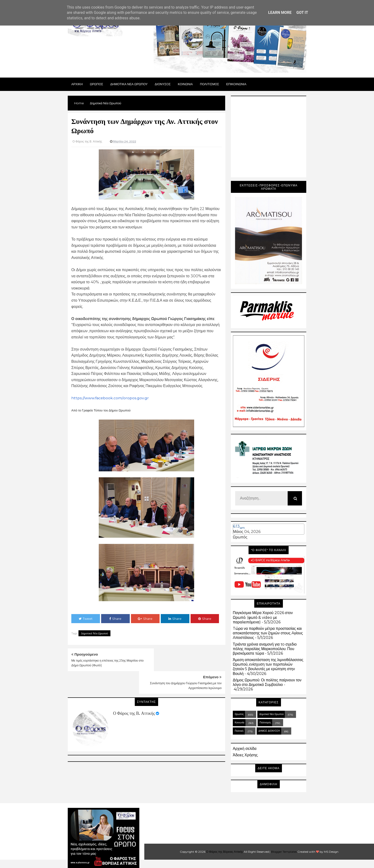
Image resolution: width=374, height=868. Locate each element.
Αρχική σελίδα (245, 749)
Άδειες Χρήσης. (246, 755)
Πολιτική (239, 731)
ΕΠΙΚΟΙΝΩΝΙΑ (236, 84)
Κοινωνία (239, 723)
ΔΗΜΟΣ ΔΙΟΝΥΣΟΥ (269, 731)
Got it (302, 13)
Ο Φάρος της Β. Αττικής (134, 691)
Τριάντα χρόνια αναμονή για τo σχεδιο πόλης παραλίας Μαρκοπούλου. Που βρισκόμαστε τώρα (265, 649)
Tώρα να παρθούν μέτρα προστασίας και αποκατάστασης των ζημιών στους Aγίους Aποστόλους (268, 633)
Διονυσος (163, 84)
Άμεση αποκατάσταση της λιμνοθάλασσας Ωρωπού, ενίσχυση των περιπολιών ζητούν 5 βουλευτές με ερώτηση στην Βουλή (268, 667)
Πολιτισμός (265, 723)
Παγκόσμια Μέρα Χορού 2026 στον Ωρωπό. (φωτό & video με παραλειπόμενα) (263, 617)
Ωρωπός (240, 537)
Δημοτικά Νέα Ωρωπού (94, 633)
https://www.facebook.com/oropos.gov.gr (110, 398)
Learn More (280, 13)
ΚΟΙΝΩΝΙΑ (185, 84)
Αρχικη (77, 84)
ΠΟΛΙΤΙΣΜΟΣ (209, 84)
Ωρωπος (97, 84)
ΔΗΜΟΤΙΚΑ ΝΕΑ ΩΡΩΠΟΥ (129, 84)
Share (115, 619)
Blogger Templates (284, 852)
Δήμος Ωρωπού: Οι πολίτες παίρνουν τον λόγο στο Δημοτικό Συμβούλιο (267, 682)
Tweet (86, 619)
